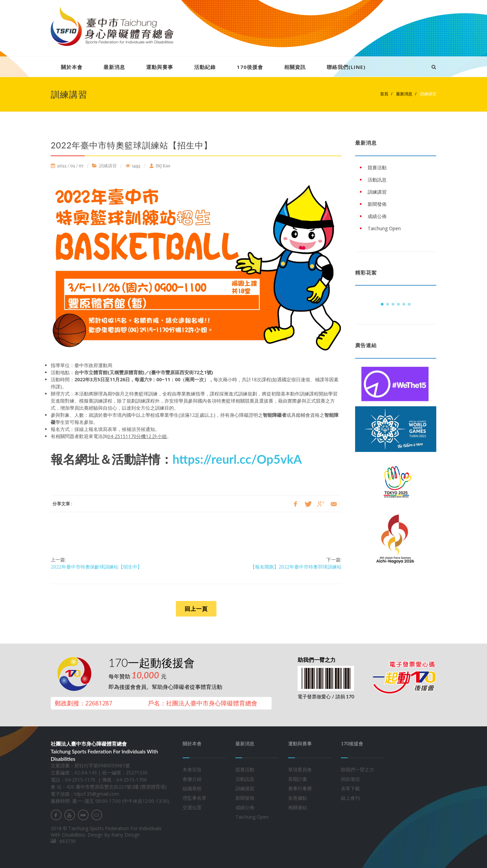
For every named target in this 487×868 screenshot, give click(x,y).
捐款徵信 (350, 779)
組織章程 (192, 788)
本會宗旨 (192, 769)
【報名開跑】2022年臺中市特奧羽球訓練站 (296, 567)
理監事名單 (194, 798)
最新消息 (114, 67)
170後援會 (250, 67)
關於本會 (72, 67)
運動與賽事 (160, 67)
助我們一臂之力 (357, 769)
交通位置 (192, 807)
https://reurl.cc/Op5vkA (237, 459)
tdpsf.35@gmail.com (97, 794)
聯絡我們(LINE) (346, 67)
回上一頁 (196, 609)
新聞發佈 (245, 798)
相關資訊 (295, 67)
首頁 (384, 94)
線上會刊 (350, 798)
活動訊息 (245, 779)
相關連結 (298, 807)
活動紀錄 (205, 67)
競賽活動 (245, 769)
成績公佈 (245, 807)
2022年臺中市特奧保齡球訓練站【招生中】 (96, 567)
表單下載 (350, 788)
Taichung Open (252, 817)
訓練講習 (428, 94)
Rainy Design (125, 835)
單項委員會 (300, 769)
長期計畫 (298, 779)
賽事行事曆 (300, 788)
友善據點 (298, 798)
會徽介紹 (192, 779)
